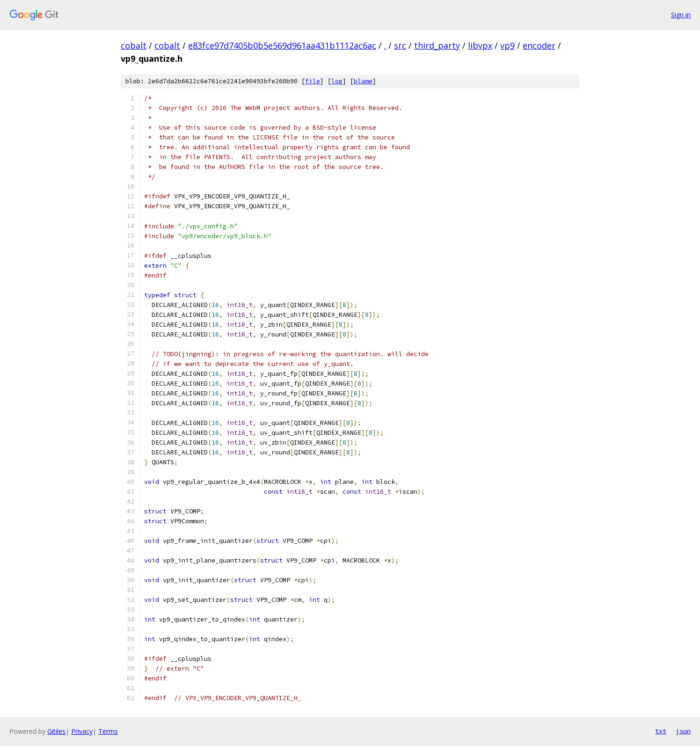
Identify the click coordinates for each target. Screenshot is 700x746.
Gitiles (56, 731)
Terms (108, 731)
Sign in (681, 15)
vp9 (507, 45)
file (313, 81)
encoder (539, 45)
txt (661, 731)
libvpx (480, 45)
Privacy (82, 731)
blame (363, 81)
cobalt (134, 45)
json (683, 731)
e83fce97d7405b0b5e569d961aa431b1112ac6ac (282, 45)
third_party (437, 45)
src (400, 45)
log (337, 81)
